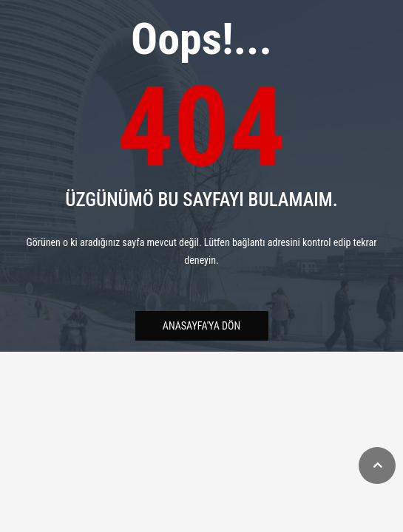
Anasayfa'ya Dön (201, 326)
